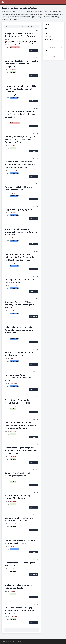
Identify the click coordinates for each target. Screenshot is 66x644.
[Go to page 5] (20, 27)
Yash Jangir (13, 193)
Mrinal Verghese (14, 569)
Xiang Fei (12, 546)
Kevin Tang (13, 358)
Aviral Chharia (13, 120)
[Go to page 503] (28, 27)
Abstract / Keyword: (49, 39)
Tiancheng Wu (13, 170)
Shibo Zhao (13, 591)
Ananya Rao (13, 431)
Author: (46, 34)
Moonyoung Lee (14, 70)
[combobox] (48, 53)
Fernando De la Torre (24, 120)
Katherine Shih (14, 524)
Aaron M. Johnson (11, 44)
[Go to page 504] (31, 27)
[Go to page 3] (16, 27)
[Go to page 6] (23, 27)
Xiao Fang (12, 238)
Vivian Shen (13, 456)
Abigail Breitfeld (14, 479)
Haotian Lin (13, 336)
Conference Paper (15, 47)
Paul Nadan (8, 41)
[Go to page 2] (13, 27)
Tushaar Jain (13, 263)
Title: (46, 28)
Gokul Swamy (13, 501)
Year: (46, 51)
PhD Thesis (13, 72)
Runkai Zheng (13, 286)
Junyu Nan (12, 145)
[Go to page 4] (18, 27)
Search (54, 57)
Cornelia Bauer (14, 616)
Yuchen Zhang (13, 384)
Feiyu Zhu (12, 311)
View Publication (33, 50)
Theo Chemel (13, 213)
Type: (46, 45)
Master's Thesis (14, 98)
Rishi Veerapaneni (14, 406)
